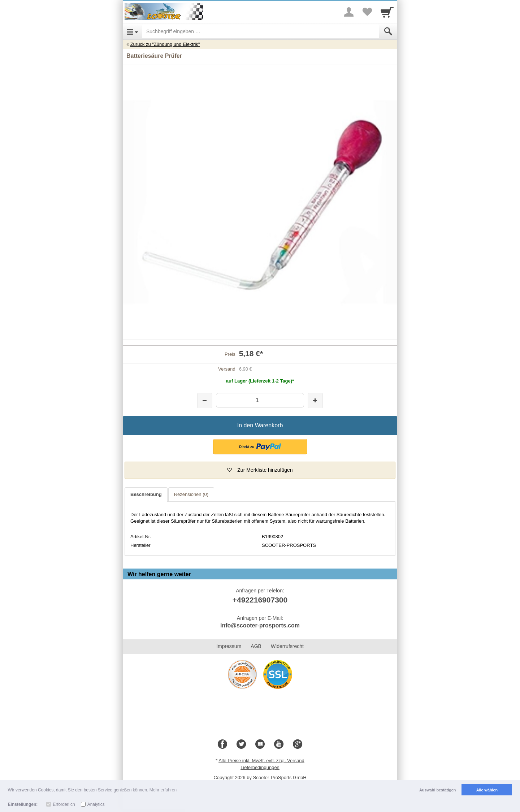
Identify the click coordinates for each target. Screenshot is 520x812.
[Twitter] (241, 744)
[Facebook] (222, 744)
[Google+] (298, 744)
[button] (260, 447)
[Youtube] (279, 744)
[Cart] (387, 12)
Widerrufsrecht (287, 646)
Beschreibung (146, 494)
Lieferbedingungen (260, 767)
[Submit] (388, 31)
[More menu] (349, 12)
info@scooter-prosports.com (260, 625)
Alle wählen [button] (487, 790)
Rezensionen (191, 494)
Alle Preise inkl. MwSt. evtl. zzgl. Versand (261, 761)
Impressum (229, 646)
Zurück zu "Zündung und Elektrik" (165, 44)
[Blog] (260, 744)
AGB (256, 646)
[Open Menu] (132, 31)
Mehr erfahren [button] (163, 790)
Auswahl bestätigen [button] (437, 790)
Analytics (96, 804)
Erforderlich (64, 804)
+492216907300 (260, 600)
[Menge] (260, 400)
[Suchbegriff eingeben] (261, 31)
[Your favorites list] (367, 12)
